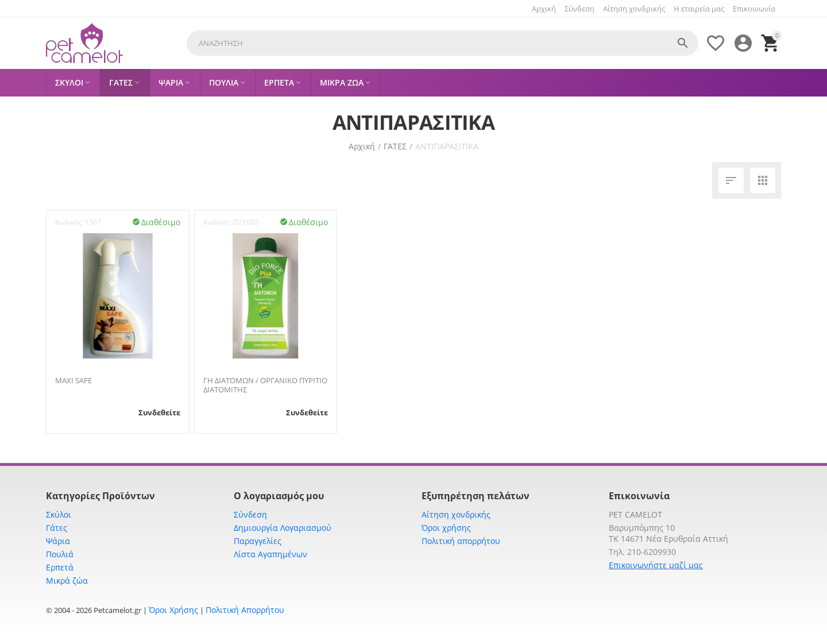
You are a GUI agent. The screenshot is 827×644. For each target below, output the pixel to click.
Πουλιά (60, 554)
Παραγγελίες (258, 541)
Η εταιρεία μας (699, 9)
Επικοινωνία (754, 9)
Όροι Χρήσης (173, 610)
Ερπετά (60, 567)
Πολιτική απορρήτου (461, 541)
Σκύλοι (59, 514)
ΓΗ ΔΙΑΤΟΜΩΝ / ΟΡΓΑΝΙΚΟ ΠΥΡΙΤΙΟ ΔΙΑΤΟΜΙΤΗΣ (265, 385)
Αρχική (544, 9)
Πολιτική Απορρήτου (245, 610)
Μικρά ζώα (67, 581)
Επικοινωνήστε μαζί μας (656, 565)
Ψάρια (58, 541)
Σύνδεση (579, 9)
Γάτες (57, 528)
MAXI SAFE (74, 381)
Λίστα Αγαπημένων (270, 554)
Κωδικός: (69, 222)
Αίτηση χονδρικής (634, 9)
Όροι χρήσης (446, 528)
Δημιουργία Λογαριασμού (283, 528)
